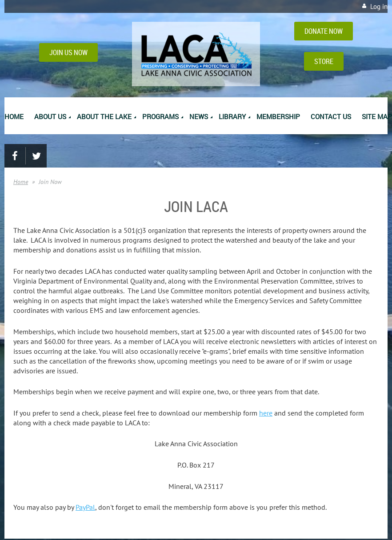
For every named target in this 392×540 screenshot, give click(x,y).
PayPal (85, 507)
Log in (379, 6)
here (266, 413)
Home (21, 182)
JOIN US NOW (68, 52)
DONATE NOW (324, 31)
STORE (324, 61)
